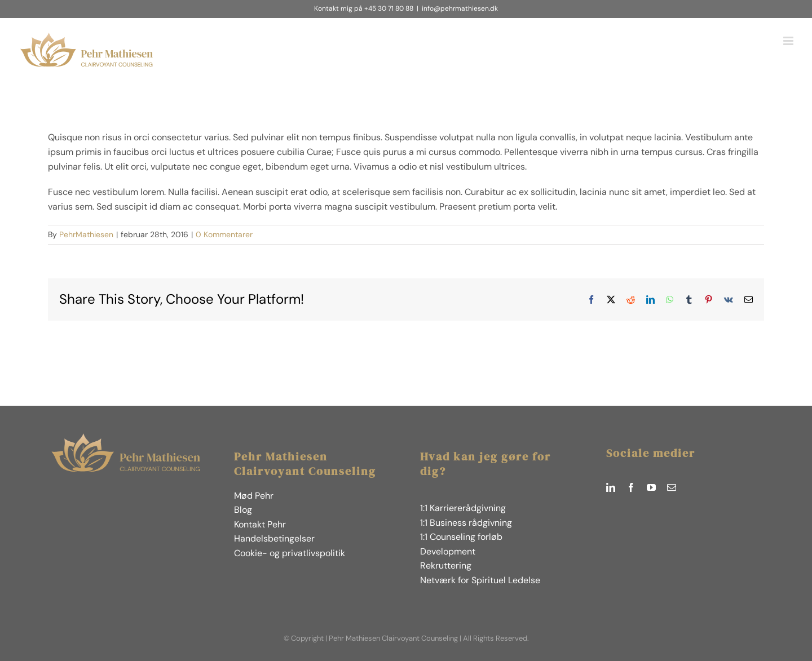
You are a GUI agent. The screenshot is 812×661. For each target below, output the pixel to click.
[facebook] (631, 487)
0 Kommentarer (224, 234)
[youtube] (651, 487)
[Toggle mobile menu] (789, 41)
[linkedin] (611, 487)
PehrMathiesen (86, 234)
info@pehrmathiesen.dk (460, 8)
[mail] (672, 487)
